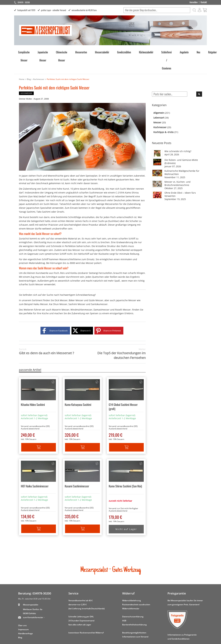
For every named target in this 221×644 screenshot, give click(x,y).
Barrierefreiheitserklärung (134, 606)
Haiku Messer (41, 285)
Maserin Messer (61, 291)
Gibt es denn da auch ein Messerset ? (46, 333)
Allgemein (159, 94)
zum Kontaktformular (33, 599)
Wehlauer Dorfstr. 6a (33, 591)
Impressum (23, 611)
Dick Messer (61, 281)
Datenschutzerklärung (133, 598)
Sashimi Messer (77, 285)
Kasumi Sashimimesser (77, 467)
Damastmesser (102, 291)
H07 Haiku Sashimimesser (35, 467)
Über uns (22, 607)
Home (22, 60)
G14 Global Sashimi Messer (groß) (123, 388)
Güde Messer (96, 281)
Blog (29, 60)
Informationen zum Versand (135, 618)
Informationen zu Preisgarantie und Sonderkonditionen (182, 618)
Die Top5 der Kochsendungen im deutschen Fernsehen (114, 335)
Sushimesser (96, 174)
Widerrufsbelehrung (132, 582)
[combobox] (156, 10)
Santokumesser (99, 285)
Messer (158, 104)
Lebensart (159, 99)
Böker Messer (76, 281)
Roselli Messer (123, 291)
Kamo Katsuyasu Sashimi (78, 386)
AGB (124, 602)
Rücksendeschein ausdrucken (136, 586)
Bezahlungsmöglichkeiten (134, 614)
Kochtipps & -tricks (164, 113)
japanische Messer (126, 281)
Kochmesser (39, 60)
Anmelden (194, 2)
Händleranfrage (25, 615)
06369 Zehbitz (29, 595)
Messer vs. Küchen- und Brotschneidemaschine (177, 165)
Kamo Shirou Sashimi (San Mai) (125, 467)
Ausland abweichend (30, 410)
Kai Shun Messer (58, 285)
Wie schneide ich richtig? (178, 132)
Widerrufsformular (131, 590)
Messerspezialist (31, 586)
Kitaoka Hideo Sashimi (33, 386)
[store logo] (45, 30)
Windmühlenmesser (81, 291)
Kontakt (204, 2)
